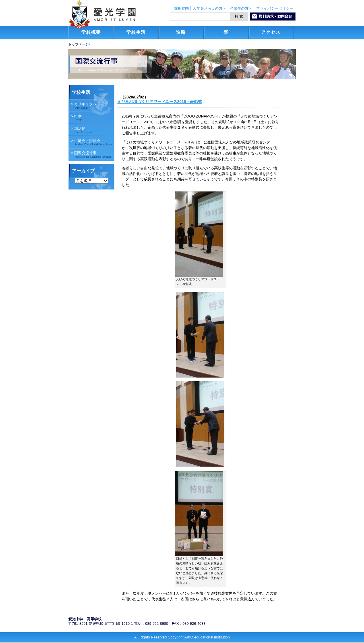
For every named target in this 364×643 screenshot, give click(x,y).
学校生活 (81, 92)
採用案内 (181, 8)
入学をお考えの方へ (209, 8)
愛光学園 (102, 15)
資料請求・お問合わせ (273, 17)
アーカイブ (83, 171)
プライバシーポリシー (275, 8)
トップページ (78, 44)
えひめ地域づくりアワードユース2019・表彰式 (160, 102)
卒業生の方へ (241, 8)
